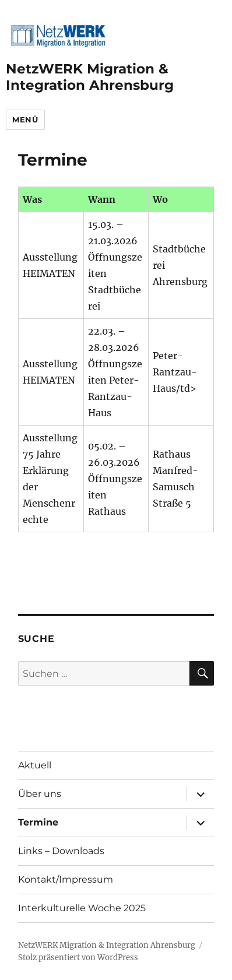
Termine (38, 822)
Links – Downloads (61, 851)
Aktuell (35, 765)
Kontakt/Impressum (66, 879)
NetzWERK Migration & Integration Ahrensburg (90, 77)
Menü (25, 120)
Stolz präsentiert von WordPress (78, 958)
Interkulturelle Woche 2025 (82, 908)
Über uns (40, 794)
